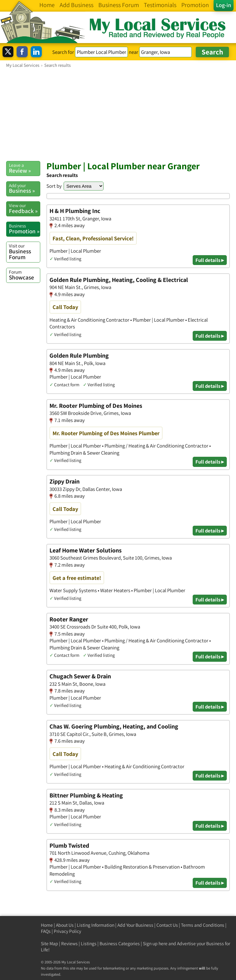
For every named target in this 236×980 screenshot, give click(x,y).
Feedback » (24, 208)
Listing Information (96, 925)
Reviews (69, 944)
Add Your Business (135, 925)
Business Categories (120, 944)
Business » (24, 188)
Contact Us (167, 925)
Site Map (49, 944)
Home (47, 925)
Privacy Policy (67, 931)
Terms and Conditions (203, 925)
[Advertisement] (118, 114)
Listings (89, 944)
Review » (24, 168)
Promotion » (24, 229)
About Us (65, 925)
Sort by (54, 186)
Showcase (24, 275)
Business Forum (24, 252)
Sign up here (155, 944)
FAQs (46, 931)
